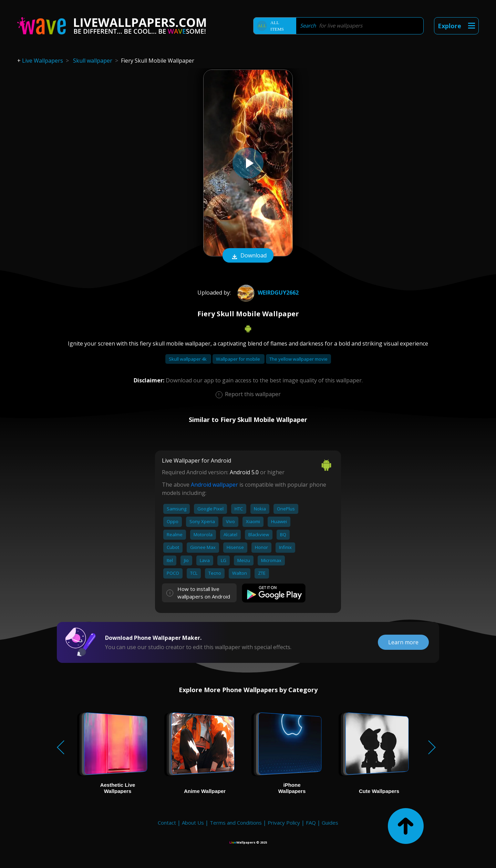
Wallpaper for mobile (239, 359)
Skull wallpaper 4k (188, 359)
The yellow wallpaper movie (298, 359)
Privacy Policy (284, 823)
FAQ (311, 823)
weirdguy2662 (267, 293)
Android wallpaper (214, 485)
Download (248, 256)
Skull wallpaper (93, 61)
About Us (193, 823)
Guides (330, 823)
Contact (167, 823)
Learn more (403, 642)
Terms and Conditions (236, 823)
